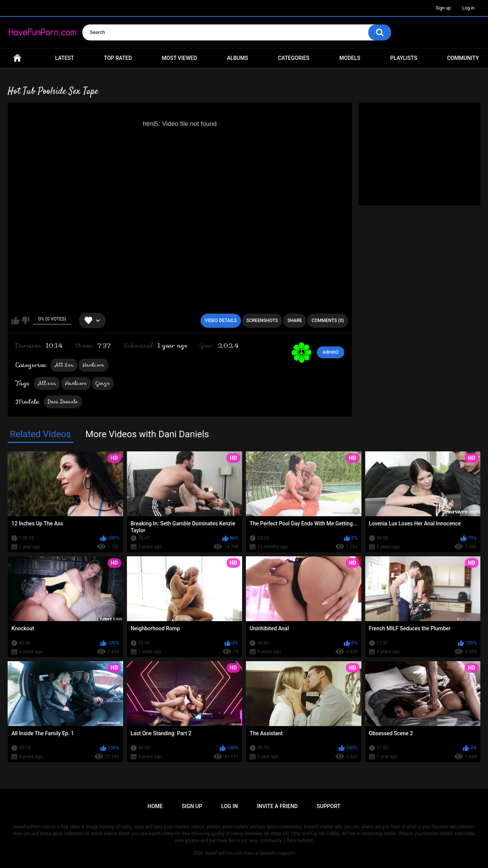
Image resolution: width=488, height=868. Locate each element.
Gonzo (103, 383)
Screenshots (262, 320)
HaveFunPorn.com (224, 853)
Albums (238, 58)
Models (350, 58)
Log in (468, 8)
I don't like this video (25, 320)
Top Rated (118, 58)
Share (295, 320)
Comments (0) (328, 320)
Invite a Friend (277, 806)
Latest (65, 58)
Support (329, 806)
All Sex (64, 365)
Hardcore (93, 365)
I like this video (15, 320)
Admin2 (331, 352)
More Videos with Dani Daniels (147, 434)
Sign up (443, 8)
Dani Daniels (63, 402)
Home (17, 58)
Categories (294, 58)
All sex (47, 383)
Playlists (404, 58)
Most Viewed (179, 58)
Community (463, 58)
